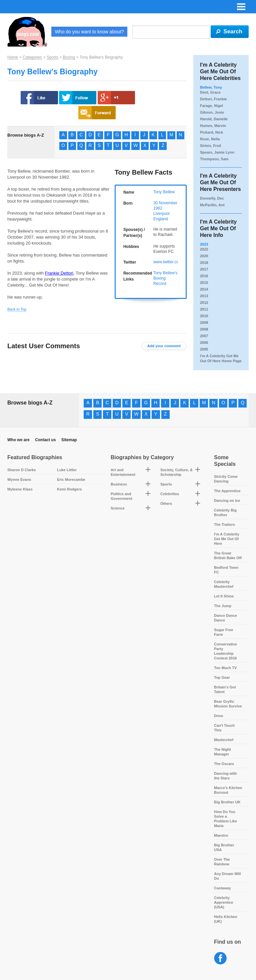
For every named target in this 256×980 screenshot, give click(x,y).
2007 (204, 336)
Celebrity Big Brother (225, 512)
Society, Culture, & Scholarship (176, 472)
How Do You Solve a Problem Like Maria (225, 819)
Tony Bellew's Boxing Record (165, 278)
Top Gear (222, 677)
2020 (204, 256)
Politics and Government (121, 496)
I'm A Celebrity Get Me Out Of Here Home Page (221, 358)
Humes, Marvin (213, 126)
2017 (204, 269)
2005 (204, 349)
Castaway (222, 888)
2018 (204, 263)
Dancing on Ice (227, 500)
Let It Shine (224, 596)
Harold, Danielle (214, 119)
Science (118, 508)
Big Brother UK (227, 802)
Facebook (220, 959)
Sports (52, 57)
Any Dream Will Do (227, 876)
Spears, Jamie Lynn (217, 152)
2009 (204, 323)
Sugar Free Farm (223, 632)
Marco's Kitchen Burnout (228, 790)
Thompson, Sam (214, 159)
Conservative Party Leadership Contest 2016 (225, 651)
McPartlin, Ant (212, 205)
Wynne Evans (19, 480)
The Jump (223, 606)
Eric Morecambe (71, 480)
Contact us (45, 440)
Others (166, 503)
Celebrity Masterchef (224, 584)
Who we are (18, 440)
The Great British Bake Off (228, 555)
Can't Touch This (224, 728)
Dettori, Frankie (213, 99)
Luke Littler (67, 470)
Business (119, 484)
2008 (204, 329)
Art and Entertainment (123, 472)
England (161, 219)
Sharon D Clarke (22, 470)
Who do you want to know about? (89, 32)
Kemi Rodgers (69, 489)
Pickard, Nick (211, 132)
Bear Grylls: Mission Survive (228, 704)
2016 (204, 276)
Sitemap (69, 440)
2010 (204, 316)
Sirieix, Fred (210, 146)
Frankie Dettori (59, 273)
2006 (204, 343)
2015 (204, 283)
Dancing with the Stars (225, 776)
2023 (204, 244)
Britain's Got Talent (225, 689)
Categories (32, 57)
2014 (204, 289)
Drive (219, 716)
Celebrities (170, 494)
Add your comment (164, 346)
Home (13, 57)
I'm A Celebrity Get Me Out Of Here (227, 539)
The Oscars (224, 764)
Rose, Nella (210, 139)
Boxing (69, 57)
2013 (204, 296)
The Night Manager (222, 752)
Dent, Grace (210, 92)
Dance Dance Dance (225, 618)
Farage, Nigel (211, 106)
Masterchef (224, 740)
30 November (165, 203)
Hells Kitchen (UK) (226, 919)
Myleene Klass (20, 489)
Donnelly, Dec (212, 198)
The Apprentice (227, 491)
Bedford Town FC (226, 570)
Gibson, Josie (212, 112)
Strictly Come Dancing (226, 479)
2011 (204, 309)
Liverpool (161, 214)
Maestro (221, 835)
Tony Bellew (164, 192)
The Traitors (224, 524)
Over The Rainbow (222, 862)
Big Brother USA (224, 847)
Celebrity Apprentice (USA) (223, 902)
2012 (204, 303)
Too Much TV (225, 668)
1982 (158, 208)
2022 (204, 249)
